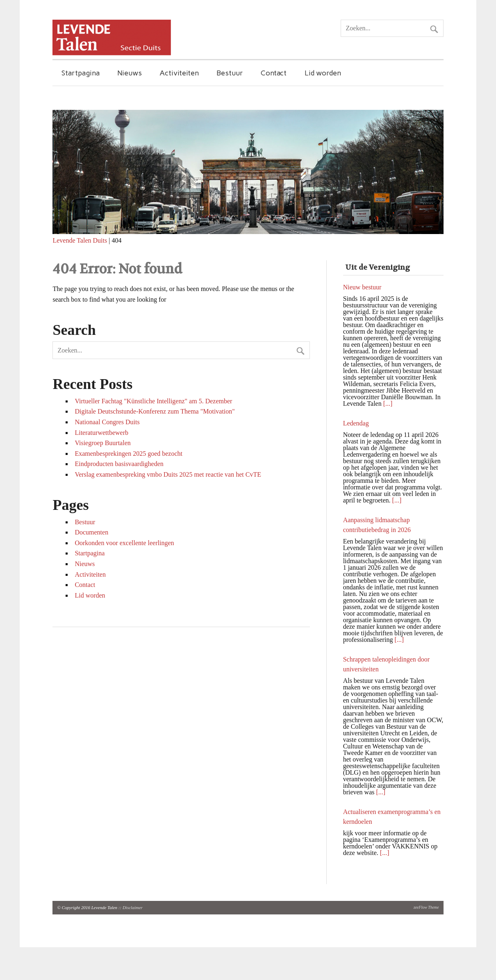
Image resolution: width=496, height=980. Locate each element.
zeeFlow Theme (426, 907)
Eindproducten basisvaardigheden (119, 464)
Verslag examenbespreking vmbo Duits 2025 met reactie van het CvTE (168, 474)
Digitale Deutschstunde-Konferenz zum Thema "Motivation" (155, 411)
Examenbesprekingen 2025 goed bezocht (129, 454)
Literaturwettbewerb (101, 433)
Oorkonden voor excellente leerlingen (124, 543)
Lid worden (323, 73)
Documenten (91, 532)
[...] (388, 404)
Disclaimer (133, 907)
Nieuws (130, 73)
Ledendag (356, 423)
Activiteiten (179, 73)
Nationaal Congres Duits (107, 422)
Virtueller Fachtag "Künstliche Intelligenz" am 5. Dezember (153, 401)
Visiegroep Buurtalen (102, 443)
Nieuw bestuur (362, 287)
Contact (274, 73)
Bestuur (230, 73)
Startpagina (81, 73)
